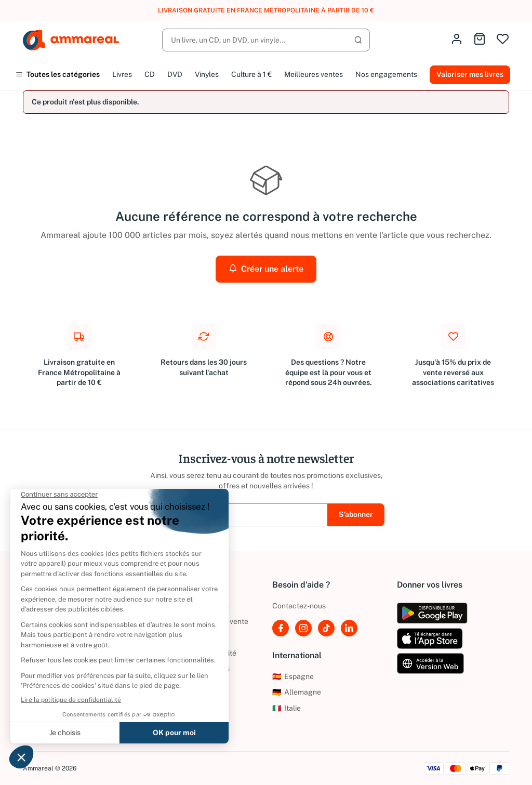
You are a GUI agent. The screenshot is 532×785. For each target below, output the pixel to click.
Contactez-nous (299, 606)
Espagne (293, 676)
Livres (122, 74)
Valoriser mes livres (470, 74)
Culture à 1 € (251, 74)
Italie (287, 708)
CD (150, 74)
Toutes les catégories (58, 74)
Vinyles (207, 74)
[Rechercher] (266, 40)
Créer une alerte (266, 269)
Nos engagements (386, 74)
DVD (175, 74)
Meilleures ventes (314, 74)
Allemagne (297, 692)
